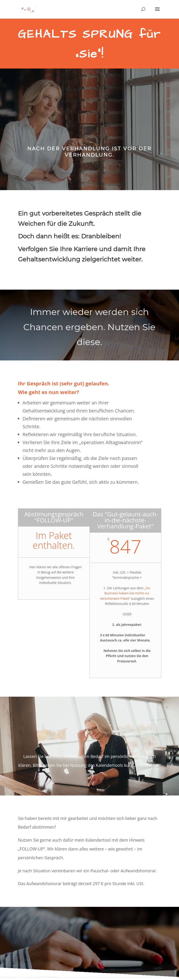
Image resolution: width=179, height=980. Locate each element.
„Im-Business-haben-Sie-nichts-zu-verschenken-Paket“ (126, 593)
